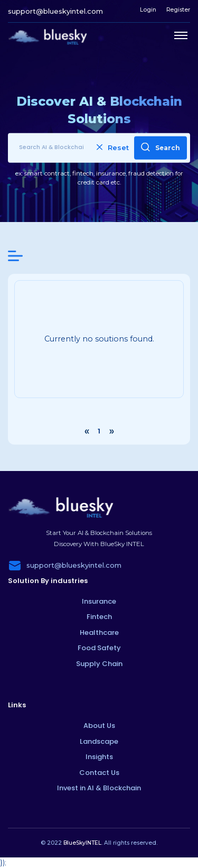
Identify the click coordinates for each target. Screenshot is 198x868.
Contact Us (99, 773)
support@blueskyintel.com (55, 11)
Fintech (99, 617)
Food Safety (99, 648)
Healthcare (99, 632)
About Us (99, 726)
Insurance (99, 601)
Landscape (99, 741)
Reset (113, 147)
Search (161, 147)
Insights (99, 757)
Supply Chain (99, 664)
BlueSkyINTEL (82, 843)
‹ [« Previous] (87, 431)
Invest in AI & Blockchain (99, 788)
